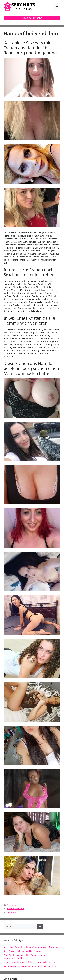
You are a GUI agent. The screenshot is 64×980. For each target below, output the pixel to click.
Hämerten (12, 912)
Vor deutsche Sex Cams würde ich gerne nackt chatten (29, 962)
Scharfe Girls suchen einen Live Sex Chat (23, 951)
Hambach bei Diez (15, 909)
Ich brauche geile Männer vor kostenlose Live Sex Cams (30, 966)
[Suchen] (40, 926)
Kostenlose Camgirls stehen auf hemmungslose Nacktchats (32, 947)
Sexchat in (12, 905)
